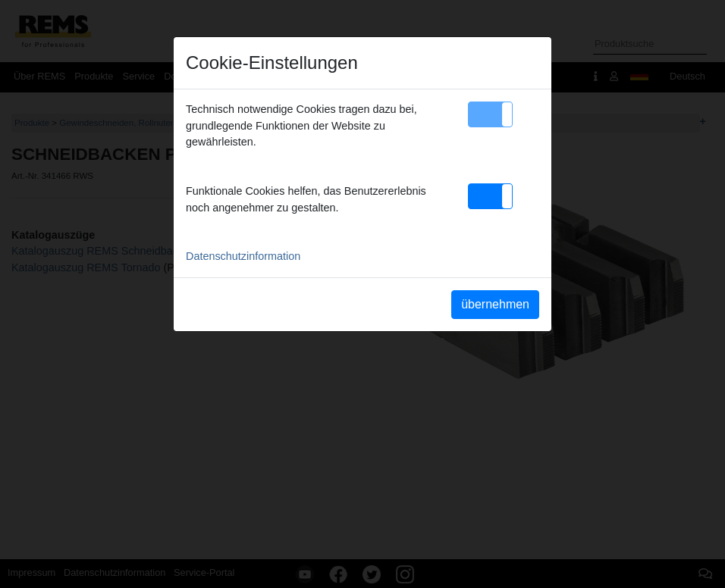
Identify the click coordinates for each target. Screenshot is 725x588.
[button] (490, 114)
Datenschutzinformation (243, 256)
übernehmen (495, 304)
